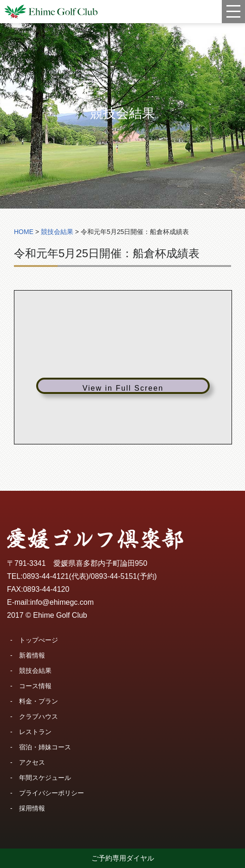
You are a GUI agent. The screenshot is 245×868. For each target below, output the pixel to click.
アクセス (32, 762)
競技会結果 (35, 671)
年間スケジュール (45, 778)
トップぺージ (39, 640)
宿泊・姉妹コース (45, 747)
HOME (24, 232)
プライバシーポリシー (52, 793)
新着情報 (32, 655)
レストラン (35, 732)
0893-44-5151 (114, 576)
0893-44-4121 (46, 576)
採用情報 (32, 808)
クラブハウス (39, 716)
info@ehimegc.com (62, 602)
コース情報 (35, 686)
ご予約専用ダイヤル (123, 858)
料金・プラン (39, 701)
